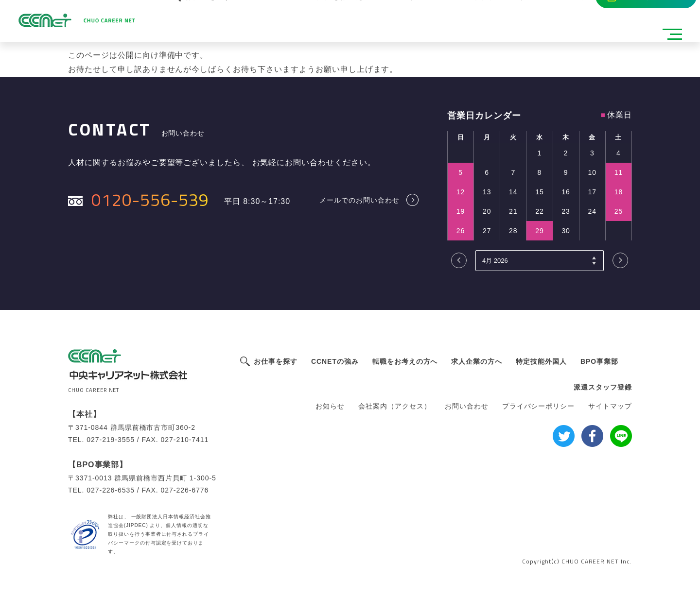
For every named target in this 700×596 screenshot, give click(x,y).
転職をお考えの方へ (405, 361)
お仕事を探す (276, 361)
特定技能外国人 (541, 361)
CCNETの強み (335, 361)
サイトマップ (610, 406)
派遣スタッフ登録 (603, 387)
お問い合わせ (467, 406)
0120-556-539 (150, 199)
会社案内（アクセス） (395, 406)
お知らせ (330, 406)
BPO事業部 (599, 361)
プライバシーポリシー (539, 406)
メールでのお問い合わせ (359, 200)
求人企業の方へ (477, 361)
